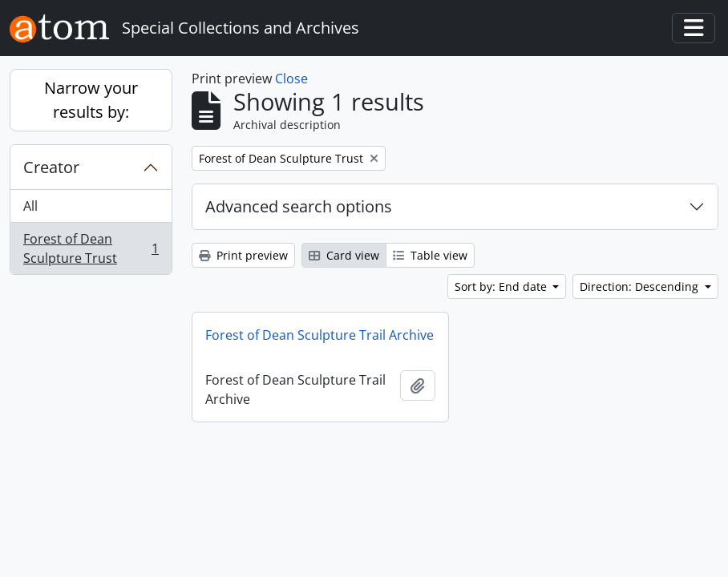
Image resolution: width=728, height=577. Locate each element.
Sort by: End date (502, 286)
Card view (344, 255)
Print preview (243, 255)
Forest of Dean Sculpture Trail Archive (320, 335)
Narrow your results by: (91, 100)
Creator (51, 167)
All (30, 206)
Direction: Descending (641, 286)
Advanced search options (299, 206)
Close (291, 79)
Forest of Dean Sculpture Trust (91, 248)
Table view (430, 255)
